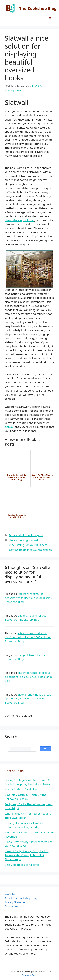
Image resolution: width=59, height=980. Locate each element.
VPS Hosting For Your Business (28, 545)
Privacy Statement (16, 902)
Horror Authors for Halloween (23, 789)
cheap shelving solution (20, 220)
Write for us (12, 894)
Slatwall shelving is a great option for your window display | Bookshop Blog (28, 699)
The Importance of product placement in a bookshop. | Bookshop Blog (29, 677)
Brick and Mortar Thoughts (26, 535)
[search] (21, 749)
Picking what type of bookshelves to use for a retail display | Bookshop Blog (29, 598)
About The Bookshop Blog (21, 898)
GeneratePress (29, 975)
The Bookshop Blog (38, 8)
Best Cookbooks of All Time (22, 865)
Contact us (11, 906)
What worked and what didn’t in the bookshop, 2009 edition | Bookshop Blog (28, 637)
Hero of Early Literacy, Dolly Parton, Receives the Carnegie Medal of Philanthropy (27, 855)
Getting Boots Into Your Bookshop (30, 550)
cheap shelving (18, 540)
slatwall (10, 427)
